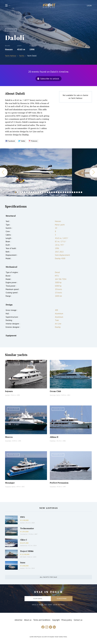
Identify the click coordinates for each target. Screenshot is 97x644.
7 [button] (29, 192)
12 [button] (41, 192)
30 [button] (81, 192)
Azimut (22, 523)
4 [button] (22, 192)
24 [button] (68, 192)
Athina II (54, 437)
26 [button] (72, 192)
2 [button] (18, 192)
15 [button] (47, 192)
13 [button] (43, 192)
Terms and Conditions (42, 620)
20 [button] (59, 192)
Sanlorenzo (24, 546)
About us (28, 620)
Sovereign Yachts (55, 395)
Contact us (78, 620)
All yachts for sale (48, 577)
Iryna (23, 562)
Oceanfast (8, 441)
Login (89, 6)
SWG (22, 517)
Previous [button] (4, 172)
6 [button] (27, 192)
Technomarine (27, 528)
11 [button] (38, 192)
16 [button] (50, 192)
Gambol (7, 395)
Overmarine (24, 534)
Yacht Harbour (49, 6)
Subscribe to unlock (50, 79)
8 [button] (31, 192)
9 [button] (34, 192)
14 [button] (45, 192)
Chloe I (24, 540)
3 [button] (20, 192)
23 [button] (66, 192)
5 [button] (25, 192)
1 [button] (16, 192)
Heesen (9, 49)
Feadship (53, 441)
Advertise (19, 620)
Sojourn (9, 391)
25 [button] (70, 192)
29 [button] (79, 192)
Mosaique (10, 483)
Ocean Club (55, 391)
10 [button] (36, 192)
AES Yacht (23, 557)
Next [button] (93, 172)
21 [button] (61, 192)
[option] (36, 172)
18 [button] (54, 192)
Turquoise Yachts (10, 487)
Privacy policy (67, 620)
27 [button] (75, 192)
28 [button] (77, 192)
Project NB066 (27, 551)
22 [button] (63, 192)
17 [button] (52, 192)
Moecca (9, 437)
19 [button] (56, 192)
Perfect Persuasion (59, 483)
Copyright (56, 620)
